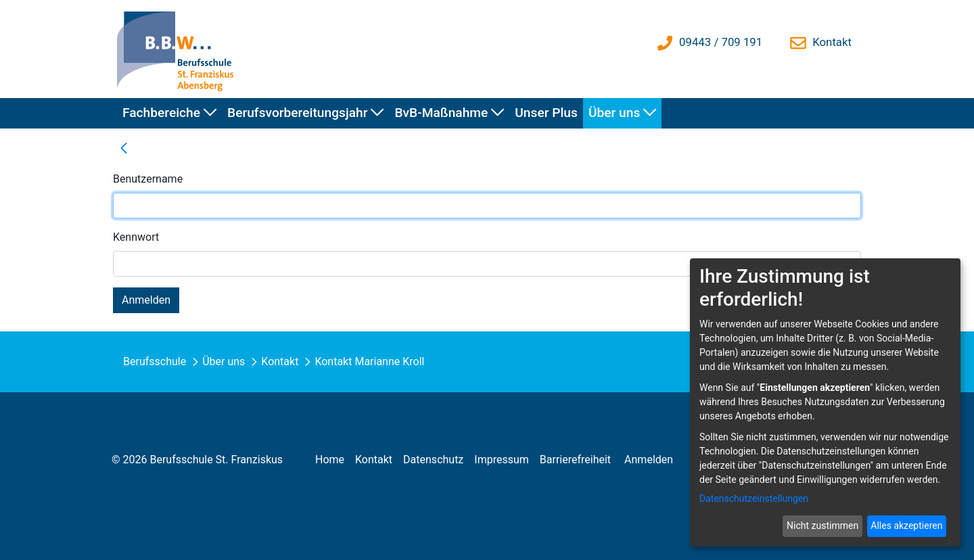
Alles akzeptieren (906, 526)
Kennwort (136, 237)
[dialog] (825, 402)
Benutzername (148, 179)
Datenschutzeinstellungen (754, 498)
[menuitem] (169, 113)
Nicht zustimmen (822, 526)
